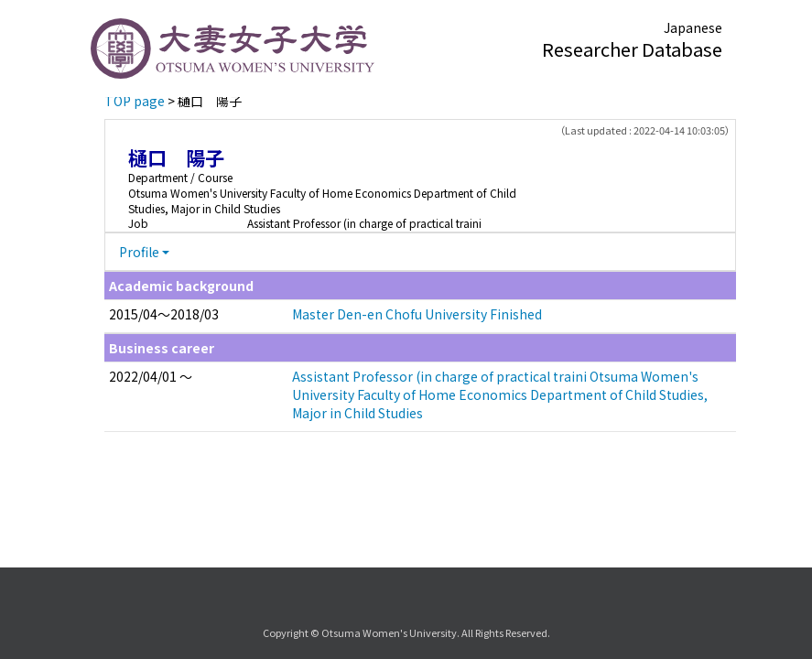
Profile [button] (139, 252)
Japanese (693, 27)
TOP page (135, 101)
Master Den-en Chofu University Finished (417, 314)
